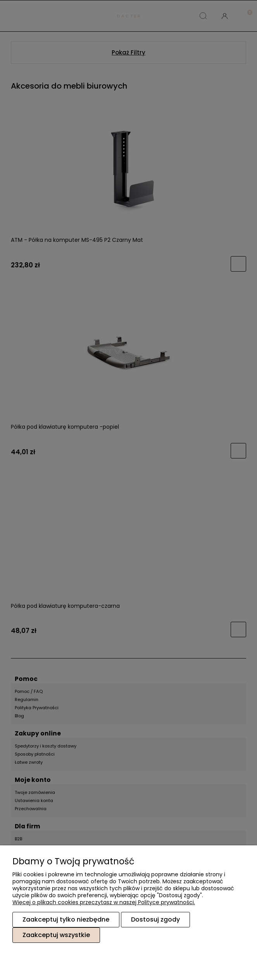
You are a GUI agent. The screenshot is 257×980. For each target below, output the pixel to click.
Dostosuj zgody (155, 919)
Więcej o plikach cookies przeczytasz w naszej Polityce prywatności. (104, 902)
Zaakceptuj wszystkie (56, 935)
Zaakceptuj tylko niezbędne (66, 919)
